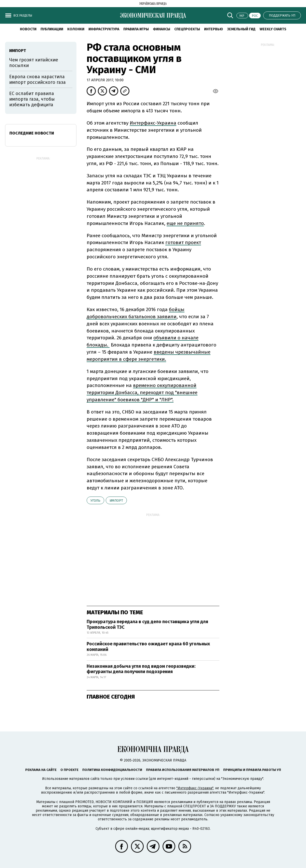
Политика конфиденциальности (112, 770)
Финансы (162, 29)
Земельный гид (241, 29)
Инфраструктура (104, 29)
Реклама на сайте (41, 770)
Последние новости (32, 133)
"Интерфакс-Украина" (195, 788)
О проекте (69, 770)
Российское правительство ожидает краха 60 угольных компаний (148, 647)
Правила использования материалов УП (183, 770)
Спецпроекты (187, 29)
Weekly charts (273, 29)
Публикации (52, 29)
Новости (28, 29)
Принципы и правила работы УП (252, 770)
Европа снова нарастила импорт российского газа (37, 79)
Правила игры (136, 29)
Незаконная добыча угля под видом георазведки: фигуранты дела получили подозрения (141, 669)
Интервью (214, 29)
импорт (116, 500)
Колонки (76, 29)
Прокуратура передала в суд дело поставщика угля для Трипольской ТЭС (147, 624)
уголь (95, 500)
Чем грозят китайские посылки (34, 63)
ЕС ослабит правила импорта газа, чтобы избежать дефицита (32, 99)
